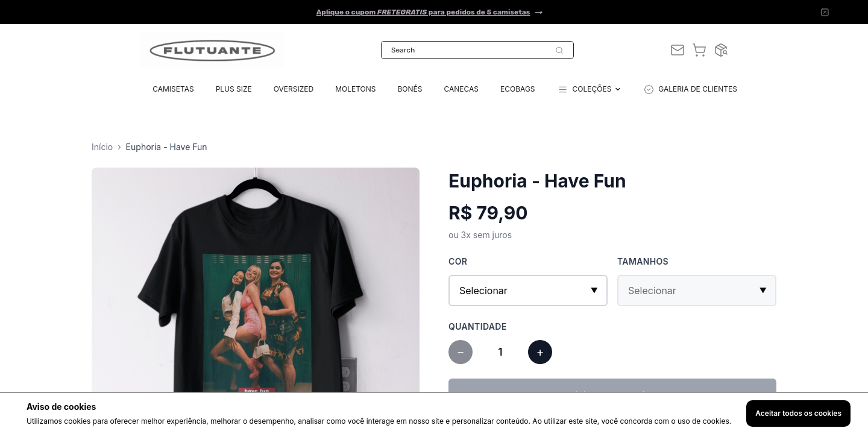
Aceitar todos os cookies (798, 413)
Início (102, 147)
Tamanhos (643, 261)
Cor (458, 261)
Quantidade (478, 326)
